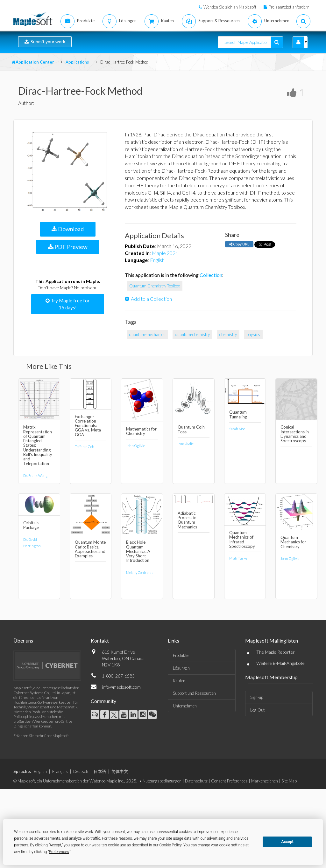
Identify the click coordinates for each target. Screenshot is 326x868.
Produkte (181, 655)
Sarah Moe (237, 429)
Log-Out (257, 710)
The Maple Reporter (276, 652)
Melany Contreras (140, 572)
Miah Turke (238, 558)
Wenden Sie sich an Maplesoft (230, 7)
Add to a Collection (148, 299)
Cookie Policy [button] (171, 845)
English (157, 260)
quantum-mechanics (147, 334)
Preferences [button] (59, 852)
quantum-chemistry (192, 334)
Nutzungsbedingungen (162, 781)
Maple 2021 (165, 253)
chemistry (228, 334)
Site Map (289, 781)
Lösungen (181, 668)
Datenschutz (196, 781)
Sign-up (257, 697)
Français (60, 771)
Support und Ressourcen (194, 693)
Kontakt (100, 641)
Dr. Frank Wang (35, 475)
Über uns (23, 641)
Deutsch (81, 771)
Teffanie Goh (85, 447)
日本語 (100, 771)
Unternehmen (185, 706)
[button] (298, 42)
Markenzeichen (265, 781)
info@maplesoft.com (121, 687)
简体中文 (120, 771)
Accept (287, 842)
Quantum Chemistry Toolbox (155, 286)
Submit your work (45, 41)
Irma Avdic (186, 444)
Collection (211, 275)
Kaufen (179, 681)
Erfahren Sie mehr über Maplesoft (41, 736)
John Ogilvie (135, 446)
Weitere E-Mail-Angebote (280, 663)
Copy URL (239, 244)
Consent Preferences (229, 781)
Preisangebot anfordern (289, 7)
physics (253, 334)
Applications (77, 62)
